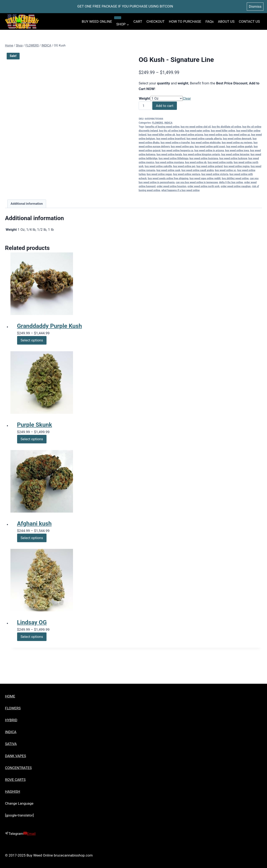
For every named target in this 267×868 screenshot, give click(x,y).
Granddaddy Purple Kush (50, 326)
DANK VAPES (16, 756)
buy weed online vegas (159, 174)
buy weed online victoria (215, 174)
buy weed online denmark (237, 139)
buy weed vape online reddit (205, 178)
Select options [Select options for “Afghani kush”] (32, 538)
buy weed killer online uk (161, 135)
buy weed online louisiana (204, 158)
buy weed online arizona (190, 135)
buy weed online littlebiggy (174, 158)
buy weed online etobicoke (206, 143)
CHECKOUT (156, 21)
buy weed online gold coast (210, 147)
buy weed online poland (210, 166)
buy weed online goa (182, 147)
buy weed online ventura (187, 174)
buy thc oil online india (172, 131)
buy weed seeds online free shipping (168, 178)
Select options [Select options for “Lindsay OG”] (32, 637)
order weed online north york (203, 186)
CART (138, 21)
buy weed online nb (196, 162)
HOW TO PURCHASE (185, 21)
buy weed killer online (223, 131)
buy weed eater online (197, 131)
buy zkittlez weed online (235, 178)
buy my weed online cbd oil (196, 127)
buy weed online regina (237, 166)
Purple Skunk (35, 425)
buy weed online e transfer (175, 143)
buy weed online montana (170, 162)
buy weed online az (239, 135)
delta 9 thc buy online (231, 182)
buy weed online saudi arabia (198, 170)
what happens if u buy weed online (180, 190)
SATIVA (11, 744)
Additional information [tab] (27, 204)
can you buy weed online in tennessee (197, 182)
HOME (10, 696)
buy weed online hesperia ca (177, 151)
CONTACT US (249, 21)
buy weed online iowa (237, 151)
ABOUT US (226, 21)
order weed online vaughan (236, 186)
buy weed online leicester (235, 154)
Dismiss (255, 6)
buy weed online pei (184, 166)
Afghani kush (34, 524)
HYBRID (11, 720)
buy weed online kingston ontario (202, 154)
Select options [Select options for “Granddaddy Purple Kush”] (32, 340)
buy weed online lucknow (233, 158)
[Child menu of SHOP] (118, 18)
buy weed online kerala (169, 154)
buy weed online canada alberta (204, 139)
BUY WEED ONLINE (97, 21)
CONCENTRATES (18, 768)
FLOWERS (158, 123)
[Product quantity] (145, 106)
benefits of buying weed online (162, 127)
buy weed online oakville (158, 166)
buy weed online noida (220, 162)
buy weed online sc (225, 170)
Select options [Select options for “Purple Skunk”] (32, 439)
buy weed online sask (168, 170)
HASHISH (13, 791)
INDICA (168, 123)
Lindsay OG (32, 622)
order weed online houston (171, 186)
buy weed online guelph (239, 147)
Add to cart (165, 106)
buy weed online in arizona (209, 151)
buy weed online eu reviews (237, 143)
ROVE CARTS (15, 780)
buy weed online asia (216, 135)
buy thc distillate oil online (227, 127)
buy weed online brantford (171, 139)
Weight (144, 98)
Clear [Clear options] (187, 98)
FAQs (210, 21)
